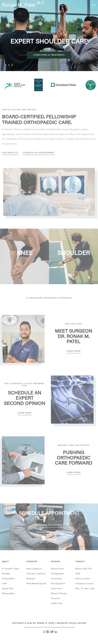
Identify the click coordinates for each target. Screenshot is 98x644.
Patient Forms (57, 569)
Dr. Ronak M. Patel (10, 569)
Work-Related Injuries (36, 583)
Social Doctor (78, 623)
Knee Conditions (34, 569)
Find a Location (83, 578)
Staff (4, 583)
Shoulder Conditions (36, 573)
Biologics (31, 578)
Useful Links (57, 603)
